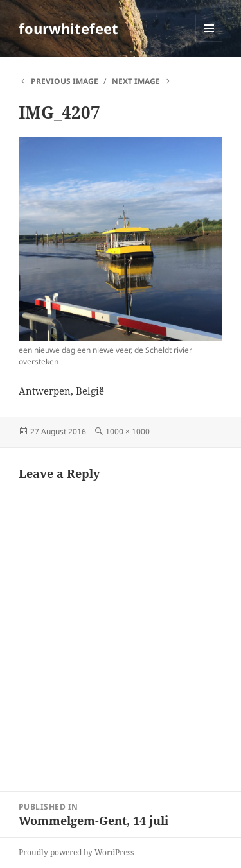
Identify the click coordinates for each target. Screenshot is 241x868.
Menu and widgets (209, 41)
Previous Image (65, 81)
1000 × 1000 (128, 431)
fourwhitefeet (68, 28)
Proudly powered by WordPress (76, 852)
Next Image (136, 81)
